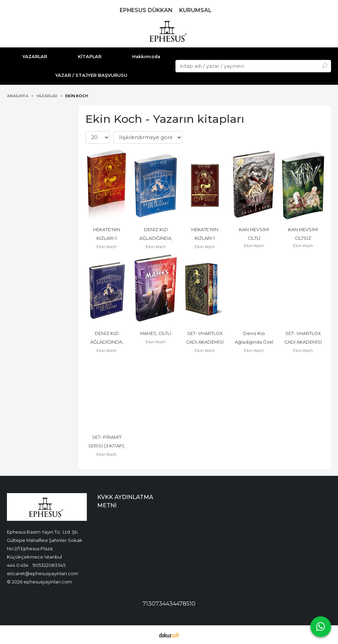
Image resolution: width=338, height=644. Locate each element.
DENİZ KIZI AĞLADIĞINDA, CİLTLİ (107, 342)
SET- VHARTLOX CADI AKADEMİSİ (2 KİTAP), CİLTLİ (205, 342)
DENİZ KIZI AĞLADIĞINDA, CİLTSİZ (156, 238)
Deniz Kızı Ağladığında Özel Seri (255, 342)
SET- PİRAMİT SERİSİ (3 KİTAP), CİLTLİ (107, 446)
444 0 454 (18, 565)
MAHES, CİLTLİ (156, 333)
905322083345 (49, 565)
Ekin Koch (107, 247)
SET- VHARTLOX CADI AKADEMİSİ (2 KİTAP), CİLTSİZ (304, 342)
